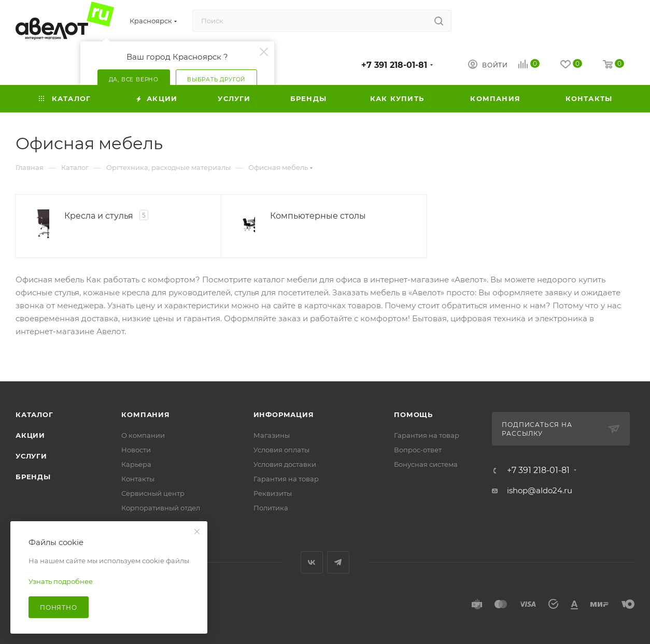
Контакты (138, 479)
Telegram (338, 562)
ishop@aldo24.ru (540, 490)
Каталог (34, 414)
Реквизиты (273, 493)
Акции (30, 435)
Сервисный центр (153, 493)
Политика (271, 508)
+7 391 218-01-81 (394, 65)
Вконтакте (312, 562)
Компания (145, 414)
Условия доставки (285, 464)
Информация (284, 414)
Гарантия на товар (286, 479)
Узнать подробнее (61, 581)
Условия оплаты (281, 450)
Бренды (33, 477)
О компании (143, 435)
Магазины (272, 435)
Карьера (136, 464)
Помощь (413, 414)
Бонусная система (426, 464)
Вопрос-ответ (418, 450)
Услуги (31, 456)
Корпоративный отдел (161, 508)
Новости (136, 450)
